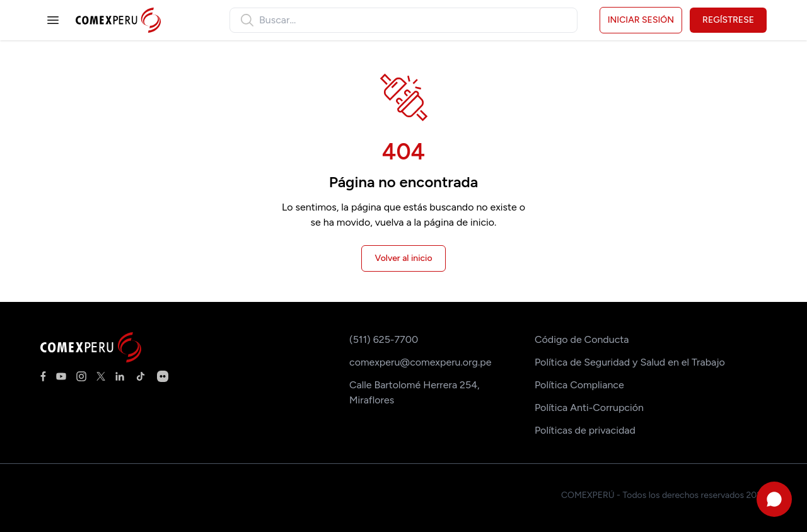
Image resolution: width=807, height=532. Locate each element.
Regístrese (728, 20)
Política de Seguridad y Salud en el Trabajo (630, 362)
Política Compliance (579, 385)
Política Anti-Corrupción (589, 408)
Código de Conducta (582, 339)
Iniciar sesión (641, 20)
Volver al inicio (403, 258)
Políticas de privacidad (585, 430)
